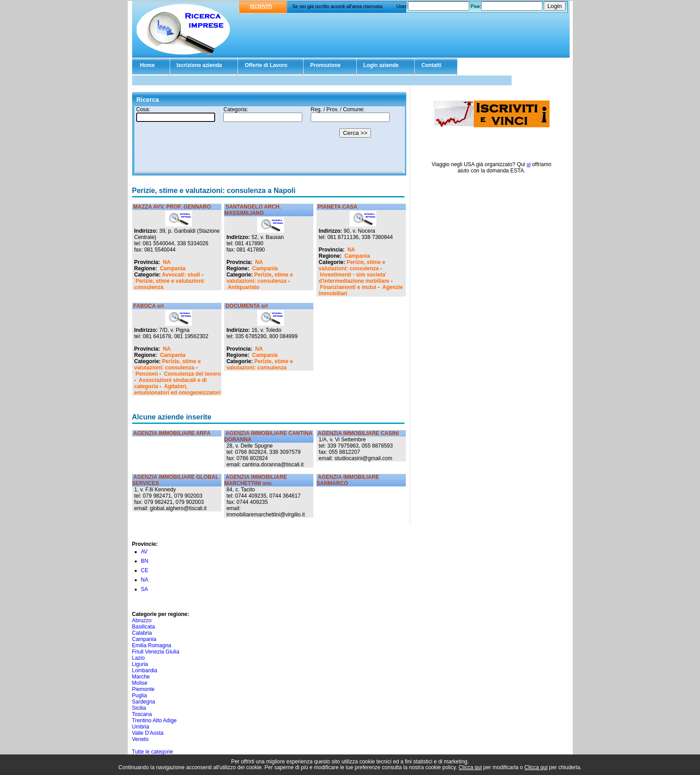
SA (145, 589)
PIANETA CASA (338, 207)
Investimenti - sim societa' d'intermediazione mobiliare (354, 278)
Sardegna (144, 702)
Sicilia (139, 708)
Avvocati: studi (181, 275)
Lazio (139, 658)
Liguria (140, 664)
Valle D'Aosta (148, 733)
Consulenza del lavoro (192, 374)
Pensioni (147, 374)
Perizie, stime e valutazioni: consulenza (260, 278)
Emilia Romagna (152, 645)
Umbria (141, 727)
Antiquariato (244, 287)
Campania (173, 268)
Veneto (140, 739)
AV (144, 552)
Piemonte (144, 689)
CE (145, 570)
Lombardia (145, 670)
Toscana (142, 714)
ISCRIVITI (261, 6)
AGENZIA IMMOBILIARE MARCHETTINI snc (256, 480)
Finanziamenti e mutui (348, 287)
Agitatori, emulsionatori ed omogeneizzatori (178, 390)
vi (529, 164)
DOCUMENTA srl (247, 306)
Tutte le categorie (153, 752)
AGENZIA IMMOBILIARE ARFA (172, 433)
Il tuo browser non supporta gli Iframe (269, 140)
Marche (141, 677)
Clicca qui (470, 767)
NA (167, 262)
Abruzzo (142, 620)
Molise (140, 683)
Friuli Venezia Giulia (156, 652)
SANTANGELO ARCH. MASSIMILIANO (252, 210)
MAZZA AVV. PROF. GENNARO (172, 207)
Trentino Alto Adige (154, 721)
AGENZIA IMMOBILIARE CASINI (358, 433)
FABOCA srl (149, 306)
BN (145, 561)
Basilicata (144, 627)
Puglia (140, 695)
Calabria (142, 633)
